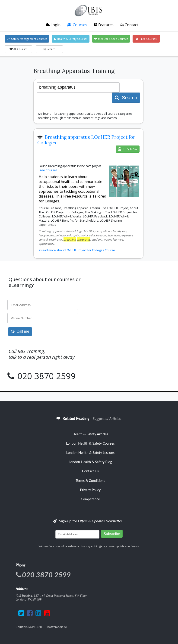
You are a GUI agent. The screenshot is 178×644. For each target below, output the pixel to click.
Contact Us (90, 471)
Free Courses (146, 39)
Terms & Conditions (90, 480)
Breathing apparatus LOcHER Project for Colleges (86, 140)
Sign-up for (87, 521)
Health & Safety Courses (71, 39)
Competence (90, 499)
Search (49, 49)
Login (53, 25)
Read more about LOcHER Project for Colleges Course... (78, 250)
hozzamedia (55, 627)
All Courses (18, 49)
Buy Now (127, 149)
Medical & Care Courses (111, 39)
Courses (77, 25)
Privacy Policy (90, 490)
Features (104, 25)
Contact (129, 25)
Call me (20, 331)
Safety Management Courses (27, 39)
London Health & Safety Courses (90, 443)
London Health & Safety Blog (91, 462)
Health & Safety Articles (90, 434)
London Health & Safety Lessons (90, 452)
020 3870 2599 (45, 376)
